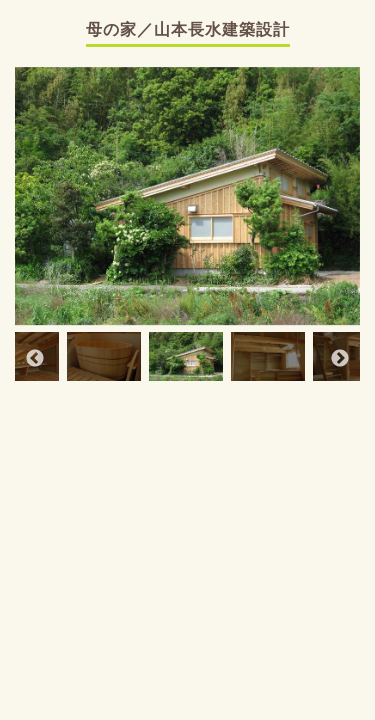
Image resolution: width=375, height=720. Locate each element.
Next (340, 359)
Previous (35, 359)
